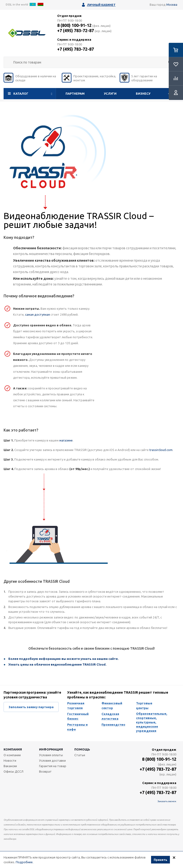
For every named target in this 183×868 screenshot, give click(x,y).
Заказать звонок (167, 801)
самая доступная (37, 314)
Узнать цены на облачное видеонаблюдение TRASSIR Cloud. (57, 664)
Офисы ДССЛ (13, 771)
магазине (66, 440)
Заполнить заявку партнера (31, 707)
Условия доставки (52, 760)
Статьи (80, 755)
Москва (172, 5)
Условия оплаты (51, 755)
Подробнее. (25, 863)
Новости (10, 760)
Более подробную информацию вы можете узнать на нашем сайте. (63, 659)
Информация (51, 749)
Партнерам (75, 93)
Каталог (21, 93)
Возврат (45, 771)
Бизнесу (143, 93)
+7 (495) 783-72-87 (76, 30)
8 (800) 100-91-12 (74, 25)
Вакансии (10, 766)
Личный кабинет (101, 5)
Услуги (110, 93)
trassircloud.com (161, 450)
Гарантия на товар (53, 766)
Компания (13, 749)
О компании (12, 755)
